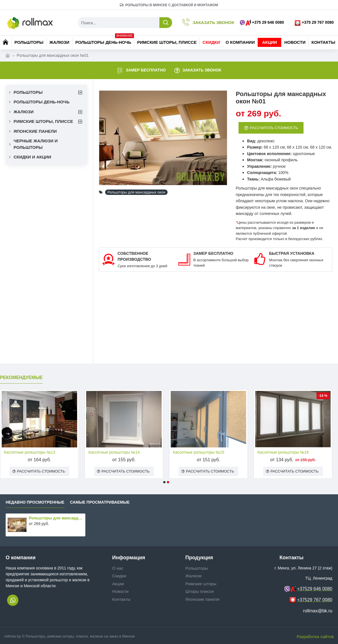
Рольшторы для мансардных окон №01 (56, 518)
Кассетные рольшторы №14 (114, 452)
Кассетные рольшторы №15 (199, 452)
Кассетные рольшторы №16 (283, 452)
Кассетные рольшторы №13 (30, 452)
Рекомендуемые (21, 378)
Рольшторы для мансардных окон (136, 192)
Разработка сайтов (315, 637)
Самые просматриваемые (100, 502)
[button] (164, 482)
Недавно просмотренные (35, 502)
